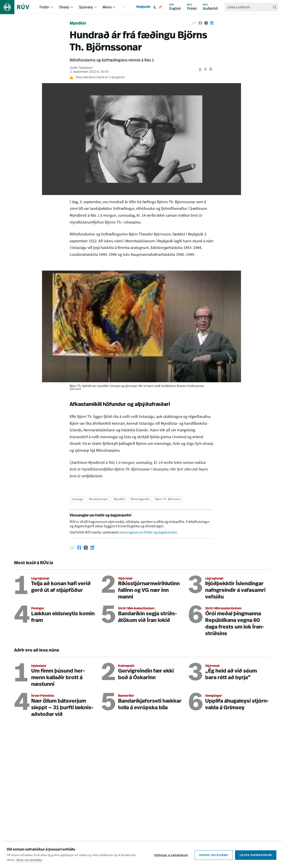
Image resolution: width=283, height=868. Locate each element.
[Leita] (275, 7)
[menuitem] (52, 7)
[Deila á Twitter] (206, 23)
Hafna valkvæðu (214, 855)
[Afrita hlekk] (194, 23)
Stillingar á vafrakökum (171, 855)
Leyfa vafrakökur (256, 855)
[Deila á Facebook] (200, 23)
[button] (142, 140)
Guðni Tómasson (81, 68)
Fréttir (44, 7)
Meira (107, 7)
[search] (249, 7)
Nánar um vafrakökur (29, 860)
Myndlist (78, 24)
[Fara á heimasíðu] (18, 7)
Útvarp (64, 7)
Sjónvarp (86, 7)
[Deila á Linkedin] (212, 23)
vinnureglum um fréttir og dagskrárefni (148, 532)
